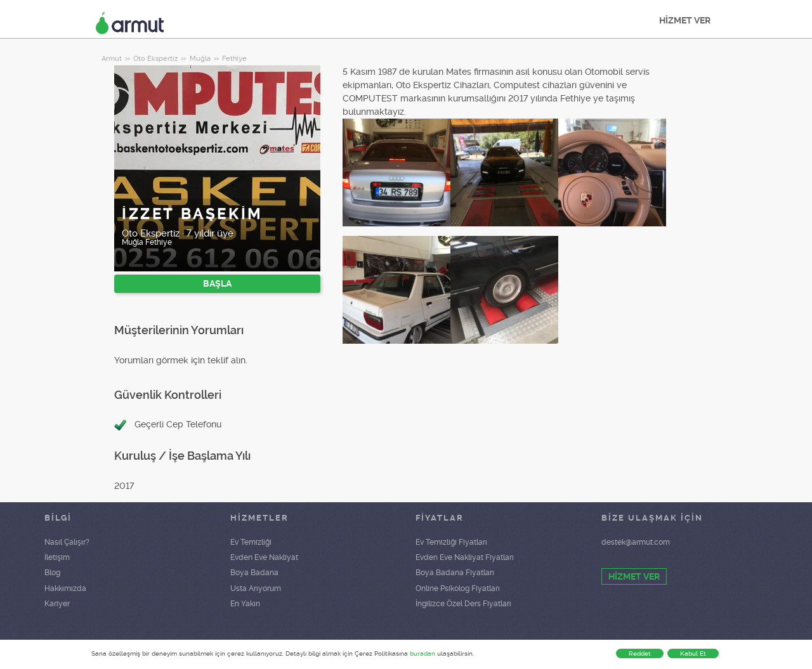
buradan (422, 653)
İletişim (57, 557)
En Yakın (245, 604)
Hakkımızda (65, 588)
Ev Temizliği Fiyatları (451, 542)
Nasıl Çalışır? (67, 542)
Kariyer (57, 604)
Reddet (640, 653)
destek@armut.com (636, 542)
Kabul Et (693, 653)
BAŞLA (217, 283)
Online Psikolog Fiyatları (458, 588)
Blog (52, 573)
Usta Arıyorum (256, 588)
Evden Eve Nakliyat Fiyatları (465, 557)
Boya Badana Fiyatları (455, 573)
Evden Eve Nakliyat (264, 557)
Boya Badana (254, 573)
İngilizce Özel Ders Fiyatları (463, 604)
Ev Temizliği (251, 542)
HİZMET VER (685, 20)
